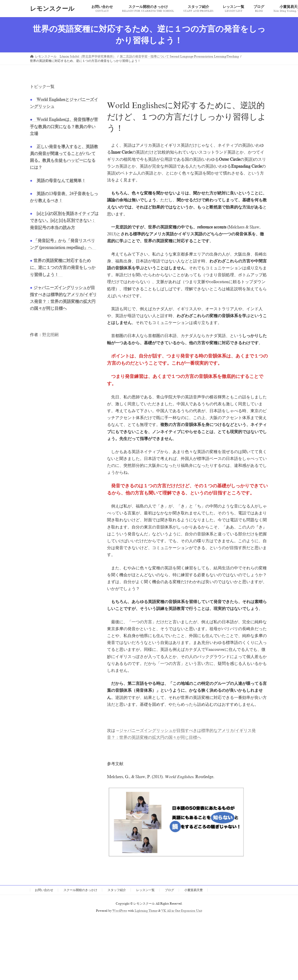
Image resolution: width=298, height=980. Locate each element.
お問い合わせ (44, 890)
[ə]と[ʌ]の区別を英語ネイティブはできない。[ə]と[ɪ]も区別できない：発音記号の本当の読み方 (64, 221)
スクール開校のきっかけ (80, 890)
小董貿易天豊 (194, 890)
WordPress (120, 911)
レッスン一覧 (145, 890)
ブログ (169, 890)
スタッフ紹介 (117, 890)
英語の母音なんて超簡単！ (61, 181)
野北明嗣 (50, 335)
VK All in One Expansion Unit (182, 911)
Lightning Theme (146, 911)
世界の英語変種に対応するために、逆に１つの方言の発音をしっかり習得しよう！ (63, 268)
